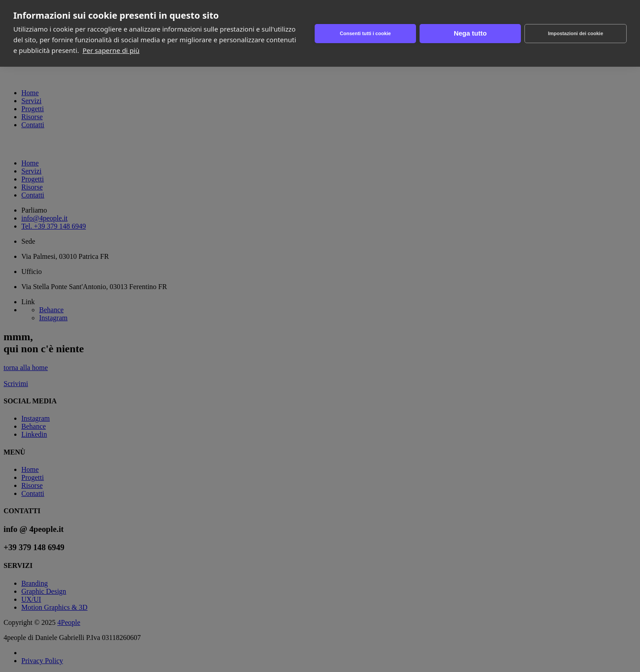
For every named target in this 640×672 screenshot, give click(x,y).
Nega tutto (470, 33)
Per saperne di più (111, 50)
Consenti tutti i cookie (366, 33)
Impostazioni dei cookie (576, 33)
